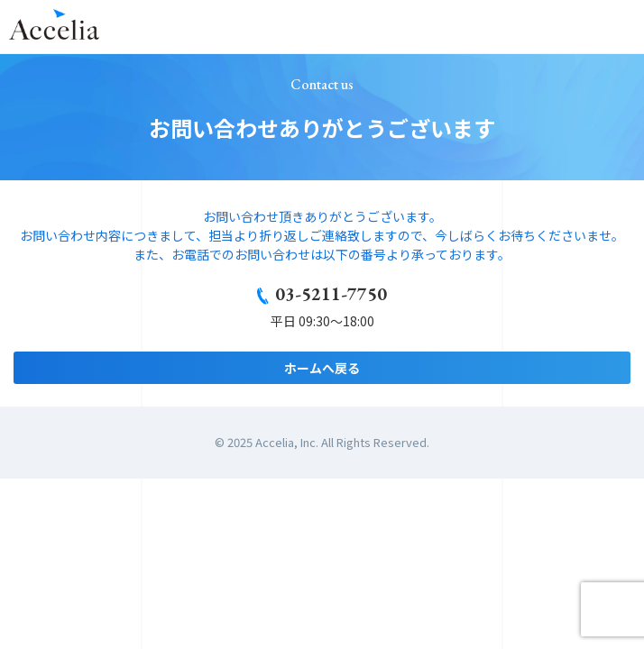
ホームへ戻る (322, 368)
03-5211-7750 (331, 294)
